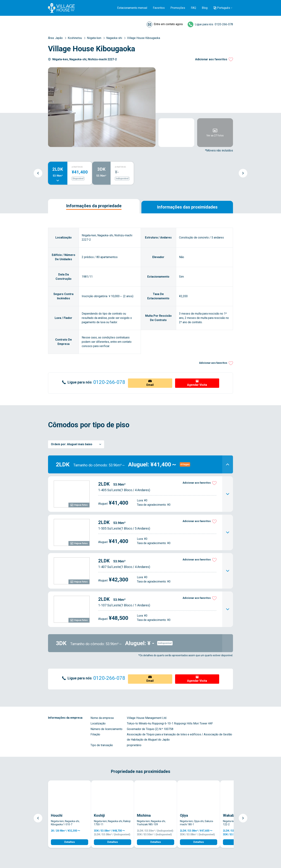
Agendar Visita (197, 385)
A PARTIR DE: (77, 167)
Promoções (178, 8)
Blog (205, 8)
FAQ (193, 8)
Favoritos (159, 8)
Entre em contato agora (168, 24)
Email (150, 385)
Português (224, 8)
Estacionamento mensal (132, 8)
